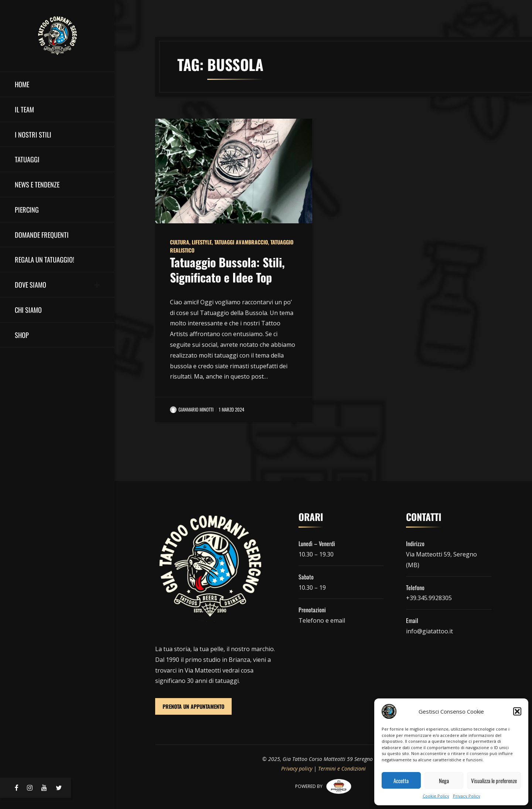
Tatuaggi (27, 159)
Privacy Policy (467, 796)
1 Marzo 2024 (231, 409)
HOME (22, 84)
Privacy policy (297, 769)
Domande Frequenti (42, 235)
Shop (22, 335)
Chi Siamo (28, 310)
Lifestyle (202, 242)
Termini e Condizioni (342, 769)
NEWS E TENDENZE (37, 184)
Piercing (27, 209)
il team (24, 109)
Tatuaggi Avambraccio (241, 242)
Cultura (180, 242)
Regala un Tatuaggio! (45, 259)
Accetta (401, 781)
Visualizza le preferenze (494, 781)
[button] (517, 711)
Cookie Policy (436, 796)
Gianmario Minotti (192, 409)
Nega (444, 781)
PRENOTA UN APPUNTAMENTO (193, 706)
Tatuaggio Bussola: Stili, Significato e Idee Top (227, 270)
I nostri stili (33, 134)
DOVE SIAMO (30, 285)
